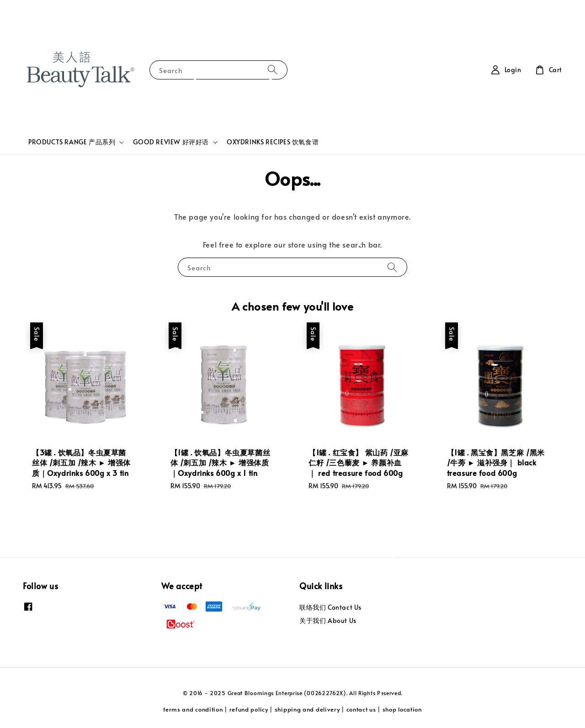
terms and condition (193, 709)
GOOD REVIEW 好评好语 (171, 142)
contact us (361, 709)
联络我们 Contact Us (330, 607)
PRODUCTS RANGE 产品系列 (72, 142)
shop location (402, 709)
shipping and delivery (307, 709)
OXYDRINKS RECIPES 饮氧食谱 (273, 142)
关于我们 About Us (328, 620)
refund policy (249, 709)
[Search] (272, 70)
